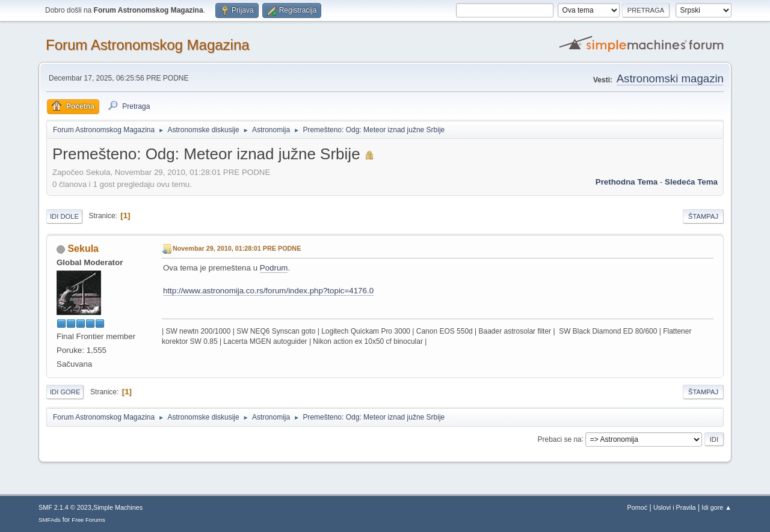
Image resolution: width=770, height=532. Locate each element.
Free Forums (88, 520)
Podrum (274, 268)
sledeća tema (691, 182)
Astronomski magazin (670, 78)
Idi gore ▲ (716, 507)
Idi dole (64, 216)
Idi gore (65, 392)
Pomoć (638, 507)
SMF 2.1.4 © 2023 (65, 507)
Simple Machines (118, 507)
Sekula (83, 249)
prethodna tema (627, 182)
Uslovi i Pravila (675, 507)
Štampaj (703, 216)
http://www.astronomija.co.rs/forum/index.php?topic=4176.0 (268, 291)
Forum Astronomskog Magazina (148, 45)
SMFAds (50, 520)
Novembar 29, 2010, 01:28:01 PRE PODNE (237, 248)
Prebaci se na (560, 439)
